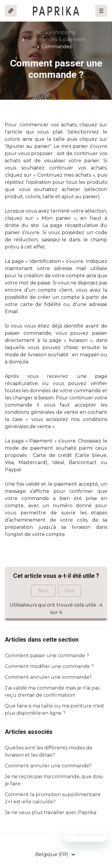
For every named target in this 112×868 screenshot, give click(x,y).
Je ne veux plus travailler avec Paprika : (52, 812)
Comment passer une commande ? (47, 656)
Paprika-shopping (54, 32)
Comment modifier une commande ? (49, 666)
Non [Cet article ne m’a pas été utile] (43, 591)
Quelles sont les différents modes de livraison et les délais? (49, 751)
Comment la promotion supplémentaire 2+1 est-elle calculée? (53, 798)
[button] (101, 11)
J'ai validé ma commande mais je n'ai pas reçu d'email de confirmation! (52, 691)
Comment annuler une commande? (48, 677)
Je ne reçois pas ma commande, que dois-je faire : (54, 780)
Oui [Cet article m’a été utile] (69, 591)
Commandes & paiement (57, 39)
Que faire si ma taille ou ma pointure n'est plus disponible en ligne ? (55, 709)
